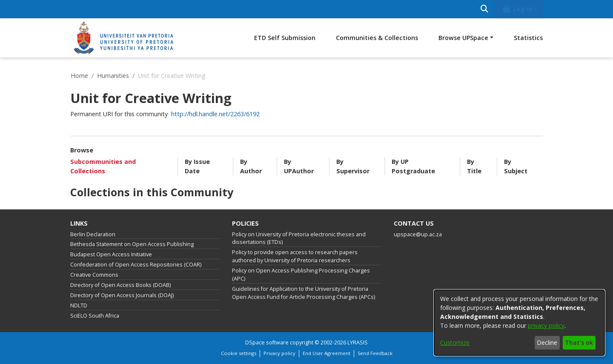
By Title (474, 166)
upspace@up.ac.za (418, 234)
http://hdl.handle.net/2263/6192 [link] (215, 114)
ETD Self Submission (285, 38)
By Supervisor (353, 166)
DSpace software (267, 343)
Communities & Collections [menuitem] (377, 38)
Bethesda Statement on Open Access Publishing (132, 244)
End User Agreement (327, 353)
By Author (251, 166)
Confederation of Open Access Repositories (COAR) (136, 265)
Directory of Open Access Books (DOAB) (120, 285)
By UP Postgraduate (413, 166)
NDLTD (79, 305)
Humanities (113, 76)
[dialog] (519, 323)
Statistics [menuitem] (528, 38)
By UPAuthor (299, 166)
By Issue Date (197, 166)
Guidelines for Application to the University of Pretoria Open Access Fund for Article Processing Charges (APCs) (304, 293)
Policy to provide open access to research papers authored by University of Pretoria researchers (295, 256)
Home (79, 76)
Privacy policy (279, 353)
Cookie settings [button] (239, 353)
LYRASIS (358, 343)
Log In (517, 9)
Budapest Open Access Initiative (111, 254)
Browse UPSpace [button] (463, 38)
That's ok (579, 343)
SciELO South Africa (95, 316)
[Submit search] (484, 9)
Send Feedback (375, 353)
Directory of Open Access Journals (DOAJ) (122, 295)
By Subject (516, 166)
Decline (547, 343)
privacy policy (546, 325)
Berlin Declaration (93, 234)
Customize (455, 343)
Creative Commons (94, 275)
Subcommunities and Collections (103, 166)
